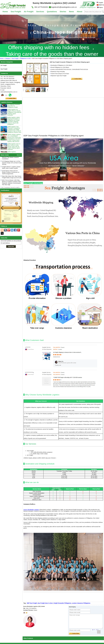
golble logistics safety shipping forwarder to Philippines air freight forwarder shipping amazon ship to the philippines (14, 122)
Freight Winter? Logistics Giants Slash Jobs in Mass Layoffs (11, 169)
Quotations (52, 12)
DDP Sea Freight (32, 603)
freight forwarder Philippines (62, 603)
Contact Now (11, 98)
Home (5, 12)
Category (8, 58)
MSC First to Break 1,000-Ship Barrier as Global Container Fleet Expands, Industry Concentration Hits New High (11, 184)
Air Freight (29, 12)
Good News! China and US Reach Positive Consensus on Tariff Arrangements (11, 174)
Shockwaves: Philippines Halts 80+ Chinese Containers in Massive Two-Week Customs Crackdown (11, 158)
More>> (19, 155)
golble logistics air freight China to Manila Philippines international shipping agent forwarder (14, 114)
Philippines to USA (25, 58)
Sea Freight (16, 12)
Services (40, 12)
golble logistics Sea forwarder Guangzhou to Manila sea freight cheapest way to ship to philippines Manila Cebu (14, 131)
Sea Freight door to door (45, 603)
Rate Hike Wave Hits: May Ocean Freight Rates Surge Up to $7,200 (12, 179)
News (71, 12)
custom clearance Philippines (81, 603)
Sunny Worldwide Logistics (31, 510)
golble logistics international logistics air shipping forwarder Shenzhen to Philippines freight (14, 106)
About (79, 12)
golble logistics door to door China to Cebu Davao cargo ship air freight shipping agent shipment (14, 148)
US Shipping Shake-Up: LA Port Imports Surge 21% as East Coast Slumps (12, 164)
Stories (63, 12)
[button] (102, 36)
